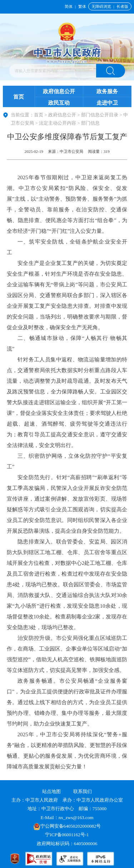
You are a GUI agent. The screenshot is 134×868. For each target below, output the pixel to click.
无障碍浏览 (101, 6)
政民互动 (59, 103)
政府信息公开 (59, 91)
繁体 (82, 6)
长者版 (122, 6)
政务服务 (107, 91)
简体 (69, 6)
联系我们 (83, 791)
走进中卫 (107, 103)
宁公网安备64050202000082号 (67, 826)
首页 (19, 97)
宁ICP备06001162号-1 (68, 835)
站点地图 (51, 791)
